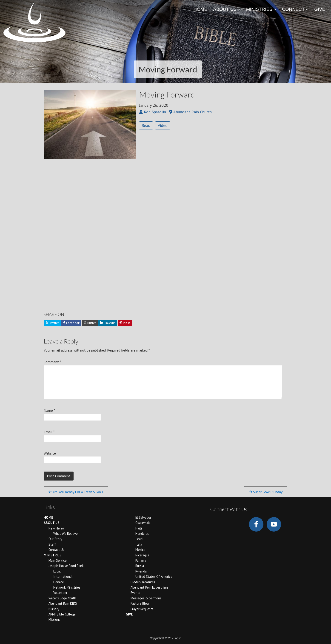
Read (146, 125)
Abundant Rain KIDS (63, 603)
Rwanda (141, 571)
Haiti (139, 528)
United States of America (154, 577)
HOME (48, 517)
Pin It (125, 323)
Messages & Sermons (146, 598)
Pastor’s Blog (140, 603)
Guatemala (143, 523)
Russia (140, 566)
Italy (139, 544)
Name (49, 410)
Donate (59, 582)
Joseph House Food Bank (66, 566)
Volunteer (60, 593)
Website (50, 453)
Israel (139, 539)
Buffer (90, 323)
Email (49, 432)
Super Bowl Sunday (266, 492)
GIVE (129, 614)
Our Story (55, 539)
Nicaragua (142, 555)
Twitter (52, 323)
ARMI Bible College (62, 614)
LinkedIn (108, 323)
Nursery (54, 609)
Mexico (140, 550)
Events (135, 593)
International (63, 577)
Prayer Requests (142, 609)
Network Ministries (67, 587)
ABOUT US (51, 523)
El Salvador (143, 517)
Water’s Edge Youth (62, 598)
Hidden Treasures (143, 582)
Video (163, 125)
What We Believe (66, 534)
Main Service (58, 560)
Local (57, 571)
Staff (52, 544)
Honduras (142, 534)
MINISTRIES (53, 555)
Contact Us (56, 550)
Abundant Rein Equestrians (150, 587)
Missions (54, 620)
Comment (52, 362)
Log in (177, 638)
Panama (141, 560)
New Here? (56, 528)
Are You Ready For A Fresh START (76, 492)
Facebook (71, 323)
